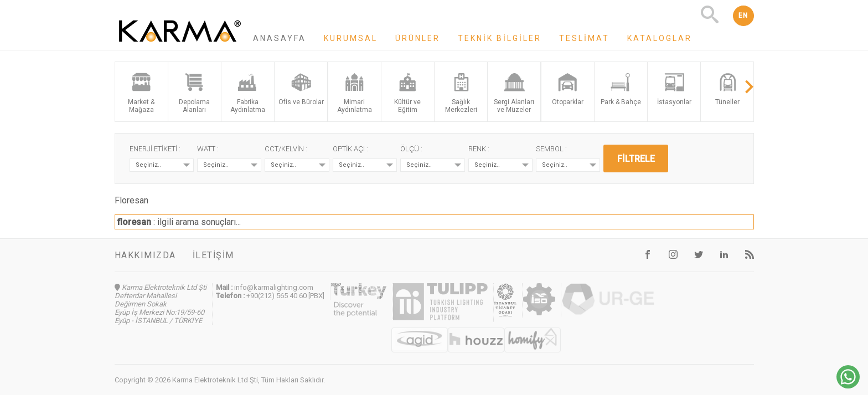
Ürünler (418, 38)
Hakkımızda (145, 255)
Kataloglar (660, 38)
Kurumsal (351, 38)
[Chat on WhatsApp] (848, 385)
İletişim (213, 255)
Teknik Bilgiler (500, 38)
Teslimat (584, 38)
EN (743, 16)
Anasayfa (280, 38)
